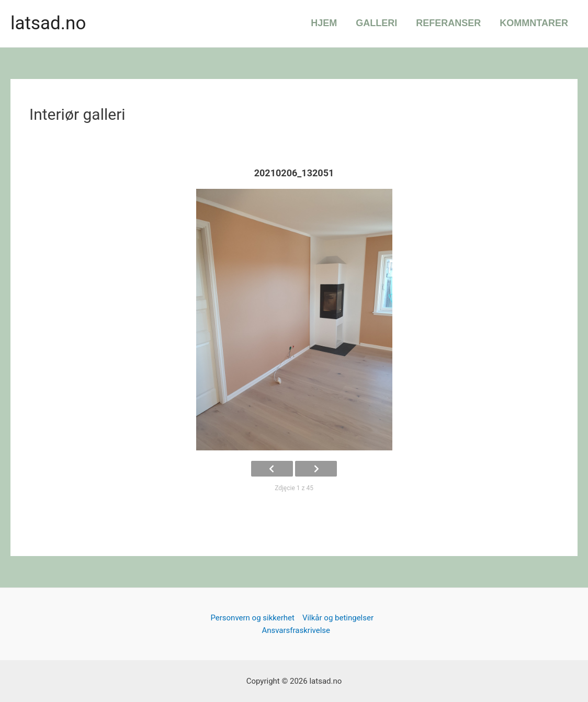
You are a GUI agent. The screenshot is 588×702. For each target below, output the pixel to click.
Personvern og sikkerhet (252, 618)
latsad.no (48, 23)
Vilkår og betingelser (338, 618)
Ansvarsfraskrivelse (296, 630)
